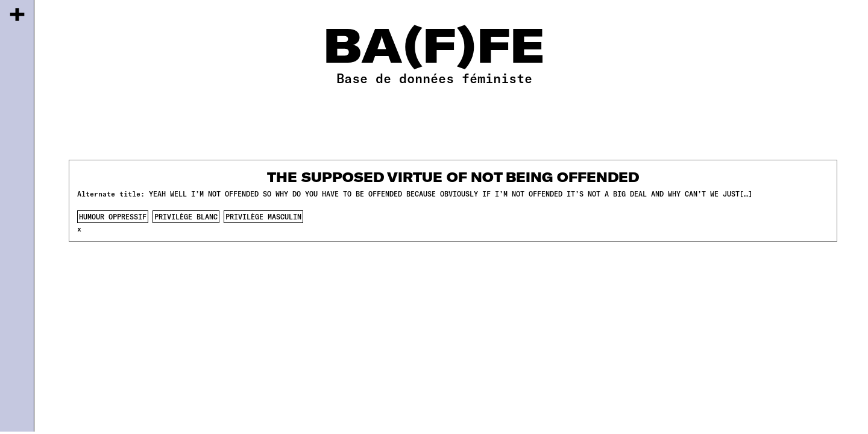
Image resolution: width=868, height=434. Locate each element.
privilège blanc (186, 216)
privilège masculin (263, 216)
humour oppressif (113, 216)
